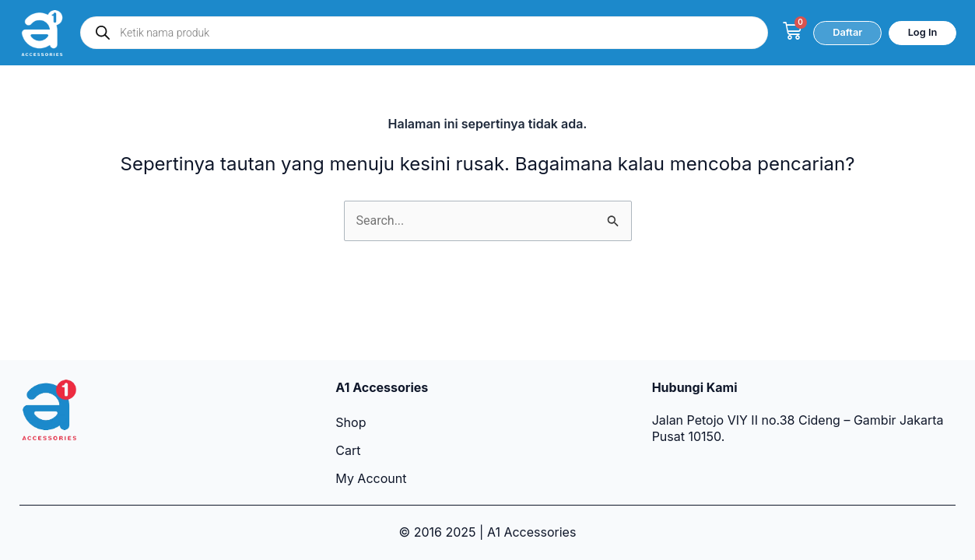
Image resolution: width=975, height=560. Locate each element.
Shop (351, 422)
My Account (371, 478)
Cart (348, 450)
